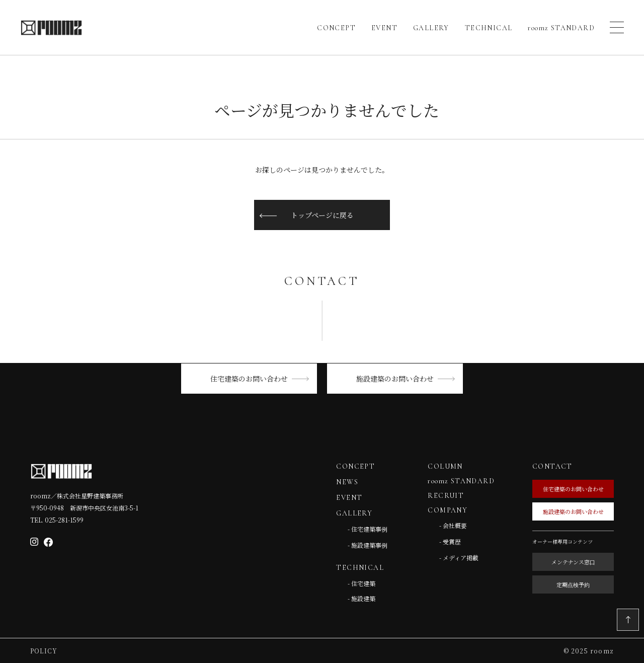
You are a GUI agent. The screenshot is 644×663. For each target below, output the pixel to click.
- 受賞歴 (450, 541)
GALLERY (354, 513)
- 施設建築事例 (368, 545)
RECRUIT (446, 496)
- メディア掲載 (459, 558)
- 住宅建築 (361, 583)
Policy (44, 651)
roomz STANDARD (461, 481)
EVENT (349, 498)
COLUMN (445, 466)
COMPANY (448, 510)
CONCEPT (355, 466)
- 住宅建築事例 (368, 529)
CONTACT (552, 466)
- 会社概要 (453, 525)
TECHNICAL (360, 568)
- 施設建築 (361, 598)
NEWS (347, 482)
